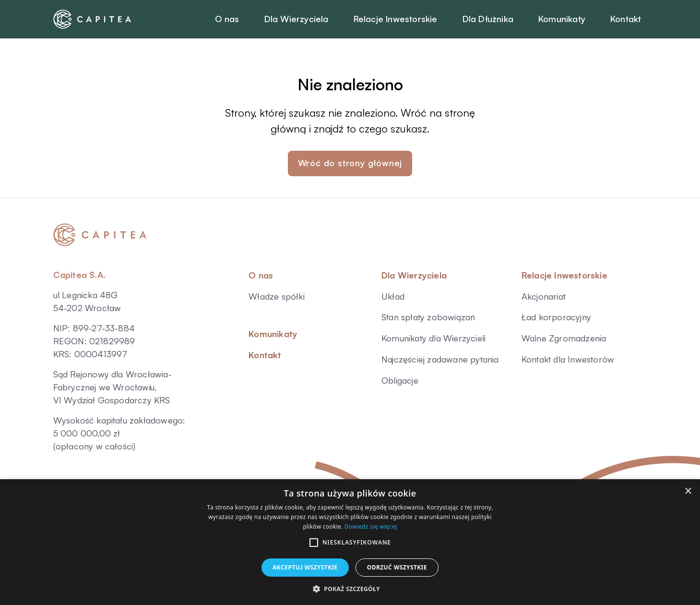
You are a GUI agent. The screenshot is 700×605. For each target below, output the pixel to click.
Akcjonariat (544, 296)
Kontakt (265, 355)
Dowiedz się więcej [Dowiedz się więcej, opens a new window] (371, 526)
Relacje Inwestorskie (564, 275)
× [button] (688, 491)
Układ (393, 296)
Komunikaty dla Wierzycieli (433, 338)
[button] (314, 543)
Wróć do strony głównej (350, 163)
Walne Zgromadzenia (564, 338)
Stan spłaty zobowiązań (428, 317)
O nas (261, 275)
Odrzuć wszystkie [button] (397, 567)
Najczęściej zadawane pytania (440, 359)
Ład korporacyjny (556, 317)
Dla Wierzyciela (414, 275)
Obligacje (400, 380)
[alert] (350, 542)
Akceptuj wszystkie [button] (305, 567)
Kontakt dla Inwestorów (568, 359)
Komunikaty (273, 334)
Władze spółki (277, 296)
